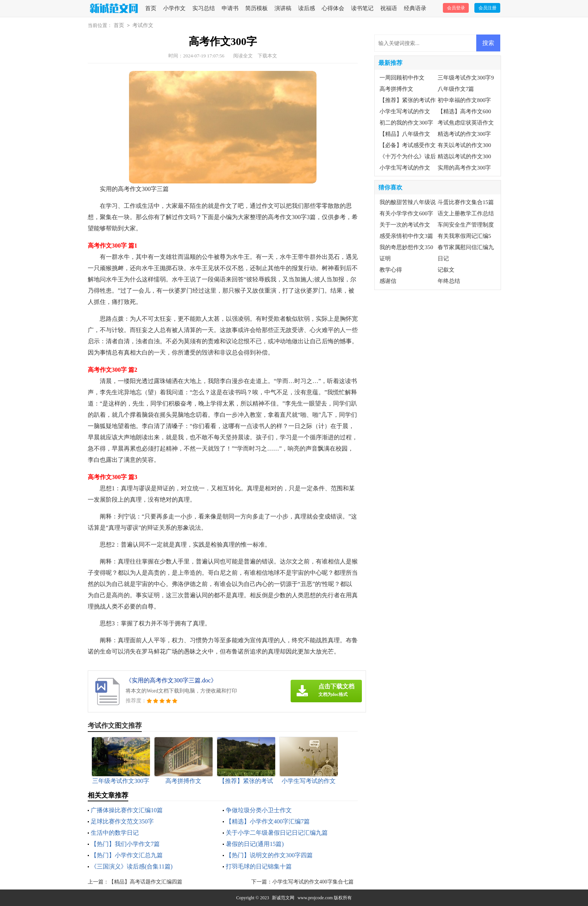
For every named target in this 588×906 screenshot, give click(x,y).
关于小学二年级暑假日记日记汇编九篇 (277, 833)
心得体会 (333, 8)
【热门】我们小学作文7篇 (125, 844)
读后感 (307, 8)
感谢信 (388, 281)
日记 (443, 258)
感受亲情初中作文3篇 (406, 236)
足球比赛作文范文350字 (122, 821)
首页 (151, 8)
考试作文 (143, 25)
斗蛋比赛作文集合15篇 (466, 202)
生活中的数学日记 (115, 833)
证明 (385, 258)
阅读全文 (243, 56)
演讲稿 (283, 8)
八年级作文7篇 (456, 89)
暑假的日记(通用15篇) (255, 844)
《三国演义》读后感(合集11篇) (132, 866)
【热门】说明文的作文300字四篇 (269, 855)
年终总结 (449, 281)
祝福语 (389, 8)
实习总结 (204, 8)
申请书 (230, 8)
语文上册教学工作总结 (466, 213)
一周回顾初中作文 (402, 78)
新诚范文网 (283, 898)
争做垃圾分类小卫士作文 (259, 810)
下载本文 (267, 56)
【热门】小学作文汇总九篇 (127, 855)
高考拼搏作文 (396, 89)
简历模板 (256, 8)
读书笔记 (362, 8)
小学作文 (174, 8)
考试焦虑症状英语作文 (466, 123)
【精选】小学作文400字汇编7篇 (268, 821)
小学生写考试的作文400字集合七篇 (313, 882)
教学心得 (391, 270)
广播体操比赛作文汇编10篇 (127, 810)
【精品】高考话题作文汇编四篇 (145, 882)
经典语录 (415, 8)
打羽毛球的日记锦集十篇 (259, 866)
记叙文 (446, 270)
